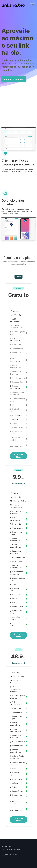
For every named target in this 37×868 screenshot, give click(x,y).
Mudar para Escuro (9, 855)
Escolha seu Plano (18, 456)
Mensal (18, 277)
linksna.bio (6, 846)
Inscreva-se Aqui (14, 79)
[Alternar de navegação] (33, 5)
